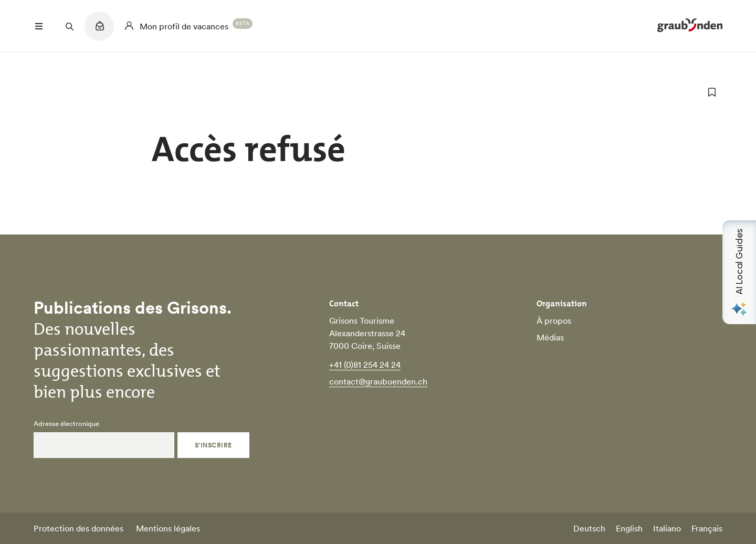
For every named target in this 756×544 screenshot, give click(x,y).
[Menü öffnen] (39, 26)
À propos (554, 321)
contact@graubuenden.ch (378, 381)
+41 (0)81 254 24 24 (365, 365)
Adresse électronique (66, 424)
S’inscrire (213, 445)
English (629, 528)
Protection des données (78, 528)
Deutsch (589, 528)
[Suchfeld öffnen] (69, 26)
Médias (550, 337)
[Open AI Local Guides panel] (739, 272)
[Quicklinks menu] (99, 31)
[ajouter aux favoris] (712, 92)
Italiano (667, 528)
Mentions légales (168, 528)
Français (707, 528)
